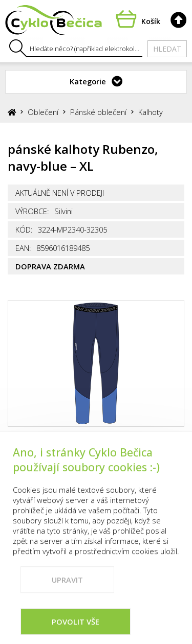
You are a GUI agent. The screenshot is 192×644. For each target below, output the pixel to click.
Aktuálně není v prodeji (60, 193)
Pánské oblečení (98, 112)
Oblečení (43, 112)
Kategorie (88, 81)
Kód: (24, 229)
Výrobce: (32, 211)
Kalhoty (151, 112)
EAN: (23, 248)
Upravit (67, 594)
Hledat (167, 49)
